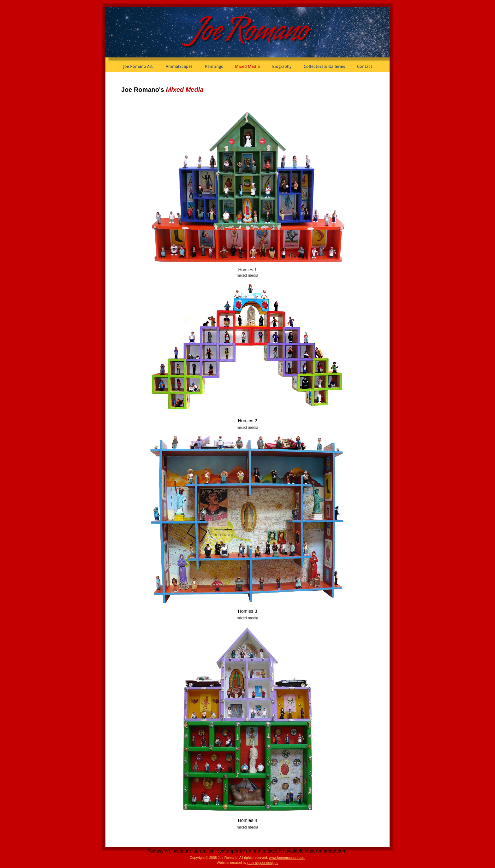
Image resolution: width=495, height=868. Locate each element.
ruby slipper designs (263, 863)
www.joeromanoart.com (287, 858)
